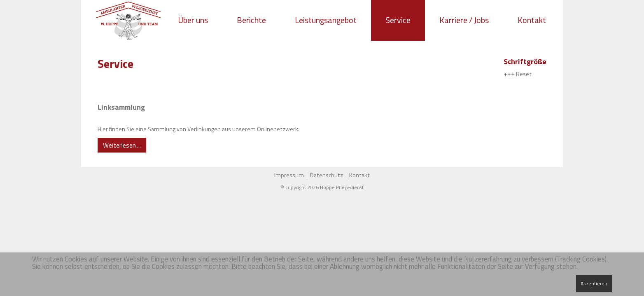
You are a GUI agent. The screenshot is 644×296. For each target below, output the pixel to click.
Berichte (251, 20)
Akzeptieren (594, 283)
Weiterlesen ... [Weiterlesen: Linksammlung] (122, 145)
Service (398, 20)
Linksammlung (121, 107)
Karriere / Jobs (464, 20)
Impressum (289, 175)
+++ (509, 74)
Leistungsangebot (326, 20)
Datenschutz (327, 175)
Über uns (193, 20)
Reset (524, 74)
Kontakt (532, 20)
